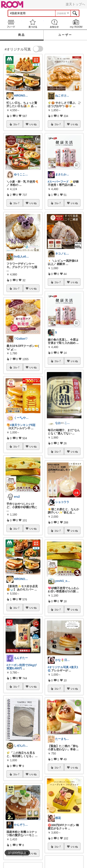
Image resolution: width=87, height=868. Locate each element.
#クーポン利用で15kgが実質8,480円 (22, 667)
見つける (33, 24)
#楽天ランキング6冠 (23, 425)
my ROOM (76, 24)
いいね (33, 124)
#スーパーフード (58, 182)
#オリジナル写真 (58, 667)
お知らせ (55, 24)
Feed (11, 24)
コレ (16, 124)
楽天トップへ (75, 4)
